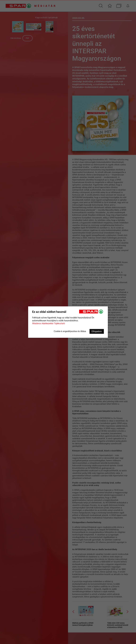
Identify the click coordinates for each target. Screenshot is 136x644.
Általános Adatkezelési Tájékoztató (49, 323)
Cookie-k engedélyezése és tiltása (70, 331)
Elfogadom (97, 331)
